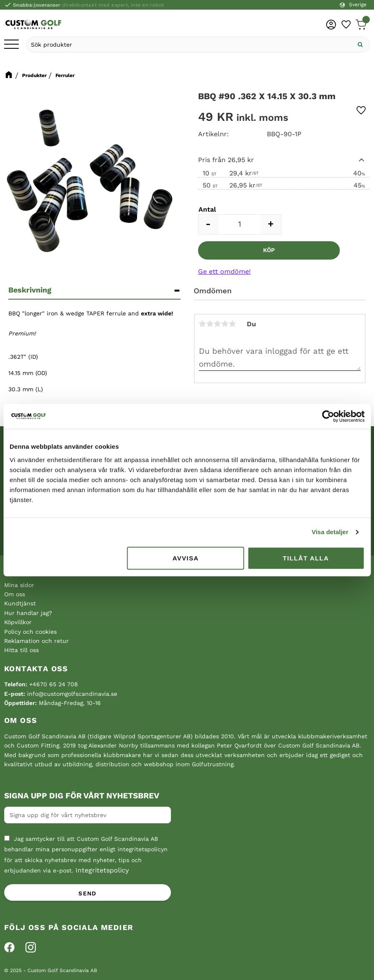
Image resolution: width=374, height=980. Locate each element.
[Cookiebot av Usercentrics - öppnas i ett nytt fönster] (328, 416)
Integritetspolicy (102, 870)
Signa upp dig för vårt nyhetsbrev (82, 796)
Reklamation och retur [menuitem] (36, 641)
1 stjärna (203, 324)
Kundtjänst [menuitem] (20, 603)
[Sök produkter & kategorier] (189, 45)
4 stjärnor (225, 324)
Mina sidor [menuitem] (19, 585)
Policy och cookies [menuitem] (30, 632)
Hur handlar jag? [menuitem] (28, 613)
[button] (11, 45)
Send (88, 893)
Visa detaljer (330, 532)
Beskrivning (30, 290)
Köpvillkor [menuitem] (18, 622)
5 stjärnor (233, 324)
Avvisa (186, 558)
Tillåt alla (306, 558)
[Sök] (360, 45)
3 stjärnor (218, 324)
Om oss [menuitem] (15, 594)
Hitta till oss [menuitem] (21, 650)
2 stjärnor (210, 324)
